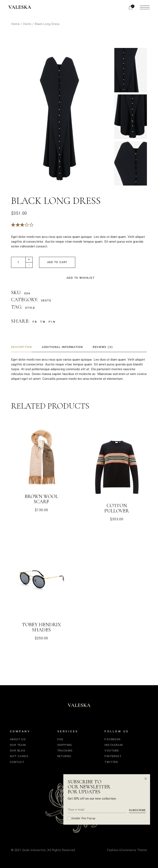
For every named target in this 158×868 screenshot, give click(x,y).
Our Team (18, 745)
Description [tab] (22, 347)
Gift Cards (19, 756)
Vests (46, 300)
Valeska (20, 7)
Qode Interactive (34, 850)
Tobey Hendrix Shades (41, 627)
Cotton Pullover (117, 508)
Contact (17, 762)
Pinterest (113, 756)
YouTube (112, 751)
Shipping (65, 745)
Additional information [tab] (62, 347)
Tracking (65, 751)
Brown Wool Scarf (41, 499)
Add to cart (57, 262)
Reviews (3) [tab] (103, 347)
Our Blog (18, 751)
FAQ (60, 739)
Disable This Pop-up (83, 818)
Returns (64, 756)
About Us (18, 739)
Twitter (111, 762)
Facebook (113, 739)
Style (30, 308)
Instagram (114, 745)
